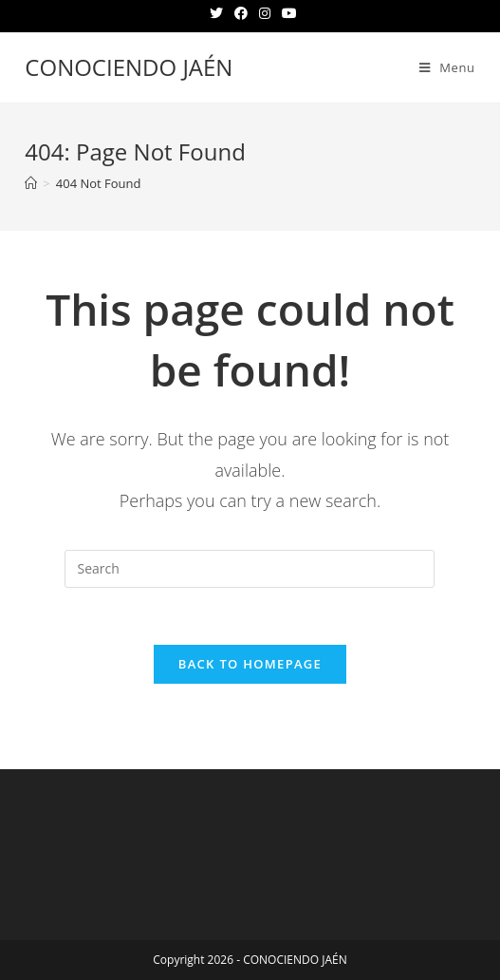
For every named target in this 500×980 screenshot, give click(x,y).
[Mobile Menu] (447, 67)
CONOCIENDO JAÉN (129, 67)
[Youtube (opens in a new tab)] (287, 13)
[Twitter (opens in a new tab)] (216, 13)
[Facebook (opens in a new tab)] (241, 13)
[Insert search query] (250, 569)
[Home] (31, 183)
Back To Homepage (250, 664)
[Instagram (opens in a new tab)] (265, 13)
